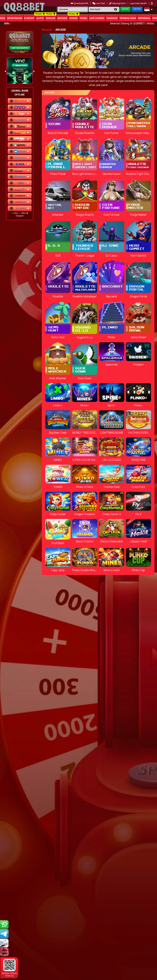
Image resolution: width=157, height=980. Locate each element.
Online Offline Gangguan (20, 214)
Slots (40, 18)
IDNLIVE (51, 18)
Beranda (47, 30)
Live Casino (97, 18)
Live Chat (99, 3)
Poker (73, 18)
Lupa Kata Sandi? (139, 3)
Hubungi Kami (118, 3)
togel (84, 18)
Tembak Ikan (128, 18)
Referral (144, 18)
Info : (7, 23)
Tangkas (112, 18)
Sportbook (15, 18)
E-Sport (29, 18)
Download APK (80, 3)
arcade (62, 18)
